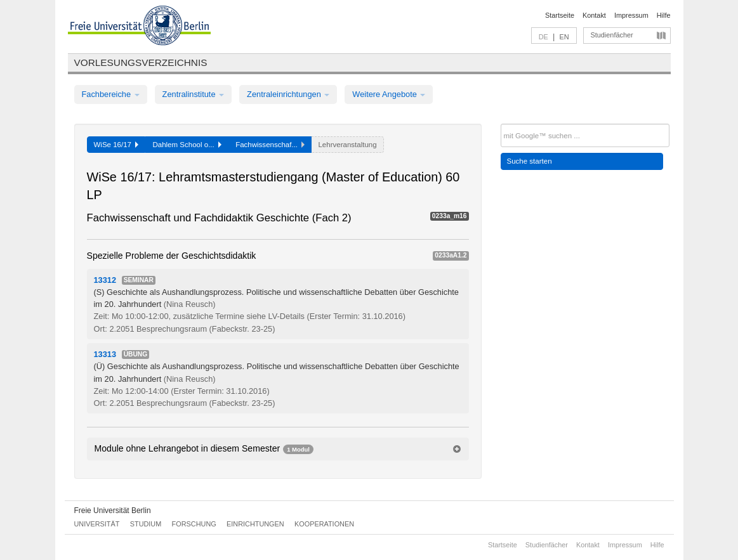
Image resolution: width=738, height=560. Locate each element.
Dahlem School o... (187, 145)
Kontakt (594, 15)
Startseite (560, 15)
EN (564, 37)
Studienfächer (612, 35)
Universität (97, 524)
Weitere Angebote (389, 94)
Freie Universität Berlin (113, 511)
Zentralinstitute (194, 94)
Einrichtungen (255, 524)
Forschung (194, 524)
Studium (146, 524)
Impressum (631, 15)
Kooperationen (324, 524)
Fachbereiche (111, 94)
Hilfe (664, 15)
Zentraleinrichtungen (288, 94)
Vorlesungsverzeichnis (141, 62)
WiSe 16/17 (116, 145)
